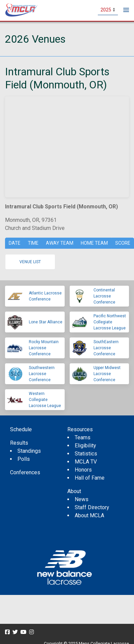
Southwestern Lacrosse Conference (42, 374)
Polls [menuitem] (24, 459)
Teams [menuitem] (83, 437)
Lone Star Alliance (46, 322)
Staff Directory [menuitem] (92, 507)
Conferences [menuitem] (25, 472)
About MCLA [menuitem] (89, 515)
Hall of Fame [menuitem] (90, 478)
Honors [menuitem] (83, 470)
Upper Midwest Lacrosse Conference (107, 374)
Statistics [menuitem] (86, 454)
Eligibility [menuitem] (85, 446)
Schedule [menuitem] (21, 429)
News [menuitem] (82, 499)
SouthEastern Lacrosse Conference (106, 348)
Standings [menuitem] (29, 451)
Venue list (30, 262)
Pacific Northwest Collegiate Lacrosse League (110, 322)
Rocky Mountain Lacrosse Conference (44, 348)
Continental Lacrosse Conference (104, 296)
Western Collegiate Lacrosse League (45, 400)
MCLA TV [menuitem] (86, 462)
